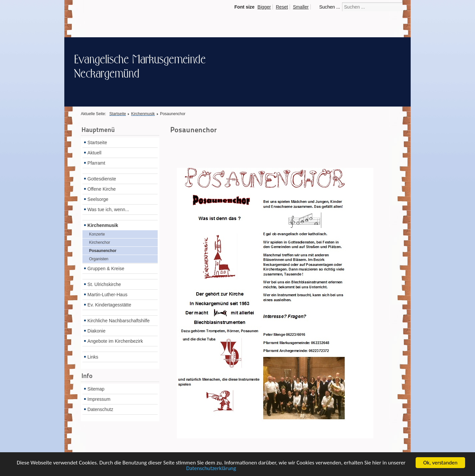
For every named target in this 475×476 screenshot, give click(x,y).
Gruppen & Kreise (106, 269)
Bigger (264, 7)
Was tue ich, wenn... (108, 209)
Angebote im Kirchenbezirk (115, 341)
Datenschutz (100, 409)
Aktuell (94, 153)
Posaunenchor (103, 251)
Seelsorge (98, 199)
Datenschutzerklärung (211, 470)
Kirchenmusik (103, 225)
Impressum (99, 399)
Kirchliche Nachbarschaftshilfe (119, 321)
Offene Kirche (102, 189)
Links (93, 357)
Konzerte (97, 234)
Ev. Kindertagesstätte (109, 305)
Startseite (97, 143)
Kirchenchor (100, 242)
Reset (282, 7)
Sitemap (96, 389)
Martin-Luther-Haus (107, 295)
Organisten (99, 259)
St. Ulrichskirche (104, 284)
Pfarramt (96, 163)
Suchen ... (330, 7)
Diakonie (96, 331)
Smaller (301, 7)
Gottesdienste (102, 179)
